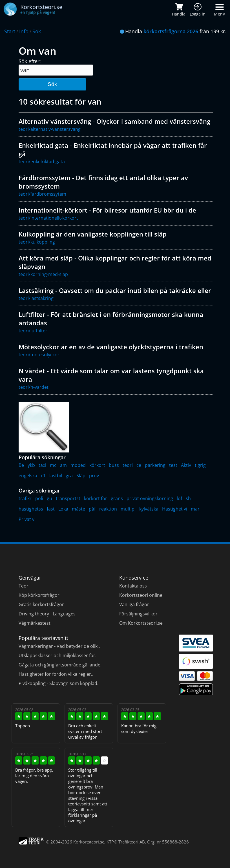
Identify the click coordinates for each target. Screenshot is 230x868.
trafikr (25, 498)
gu (49, 498)
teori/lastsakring (36, 298)
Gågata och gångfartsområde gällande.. (61, 665)
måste (78, 509)
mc (53, 465)
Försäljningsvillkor (138, 614)
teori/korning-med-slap (43, 274)
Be (21, 465)
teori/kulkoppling (37, 242)
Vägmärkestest (35, 623)
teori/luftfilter (33, 331)
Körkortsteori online (141, 595)
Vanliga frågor (134, 604)
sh (188, 498)
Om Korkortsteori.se (141, 623)
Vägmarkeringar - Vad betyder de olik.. (59, 646)
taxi (42, 465)
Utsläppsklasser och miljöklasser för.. (58, 655)
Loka (63, 509)
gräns (117, 498)
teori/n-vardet (34, 387)
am (63, 465)
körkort (97, 465)
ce (139, 465)
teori (128, 465)
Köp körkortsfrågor (39, 595)
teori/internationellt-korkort (48, 218)
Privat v (26, 519)
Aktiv (186, 465)
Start (10, 31)
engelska (28, 476)
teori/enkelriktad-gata (42, 162)
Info (24, 31)
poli (39, 498)
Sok (37, 31)
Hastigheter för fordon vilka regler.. (56, 674)
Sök (52, 84)
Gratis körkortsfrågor (41, 604)
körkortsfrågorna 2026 (171, 31)
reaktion (108, 509)
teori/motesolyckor (39, 355)
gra (69, 476)
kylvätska (149, 509)
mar (195, 509)
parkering (155, 465)
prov (94, 476)
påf (92, 509)
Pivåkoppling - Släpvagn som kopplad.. (59, 683)
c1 (43, 476)
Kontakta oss (133, 586)
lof (179, 498)
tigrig (200, 465)
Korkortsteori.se (89, 842)
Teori (24, 586)
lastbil (56, 476)
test (173, 465)
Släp (81, 476)
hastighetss (31, 509)
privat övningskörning (150, 498)
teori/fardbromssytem (42, 194)
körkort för (96, 498)
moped (78, 465)
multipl (128, 509)
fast (51, 509)
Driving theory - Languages (47, 614)
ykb (31, 465)
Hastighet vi (175, 509)
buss (114, 465)
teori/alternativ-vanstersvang (50, 129)
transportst (68, 498)
